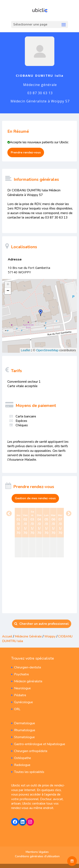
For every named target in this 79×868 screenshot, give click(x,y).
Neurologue (22, 688)
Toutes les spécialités (29, 772)
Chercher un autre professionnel (42, 624)
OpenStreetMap (47, 350)
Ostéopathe (23, 758)
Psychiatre (21, 674)
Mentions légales (37, 852)
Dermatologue (25, 723)
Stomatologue (24, 737)
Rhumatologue (25, 730)
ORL (17, 709)
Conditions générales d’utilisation (37, 856)
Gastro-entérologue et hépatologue (40, 744)
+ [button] (8, 285)
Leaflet (26, 350)
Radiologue (22, 765)
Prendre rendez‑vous (26, 152)
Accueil (7, 636)
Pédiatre (20, 695)
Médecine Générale (29, 636)
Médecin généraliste (28, 681)
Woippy (50, 636)
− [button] (8, 291)
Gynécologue (23, 702)
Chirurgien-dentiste (28, 667)
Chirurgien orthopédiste (31, 751)
